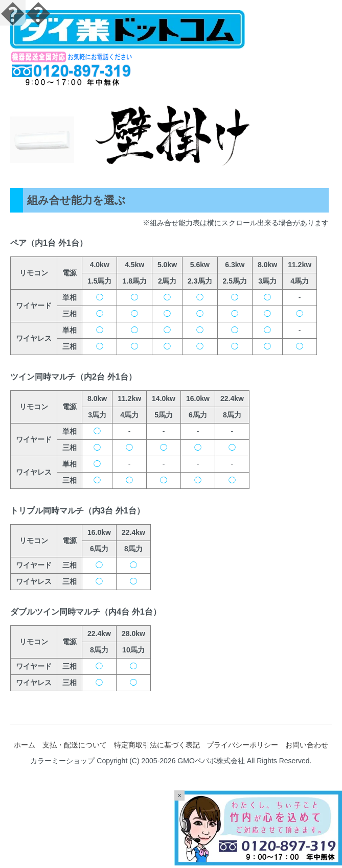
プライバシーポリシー (242, 745)
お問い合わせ (307, 745)
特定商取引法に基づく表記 (157, 745)
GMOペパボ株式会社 (211, 761)
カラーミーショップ (62, 761)
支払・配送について (75, 745)
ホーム (25, 745)
